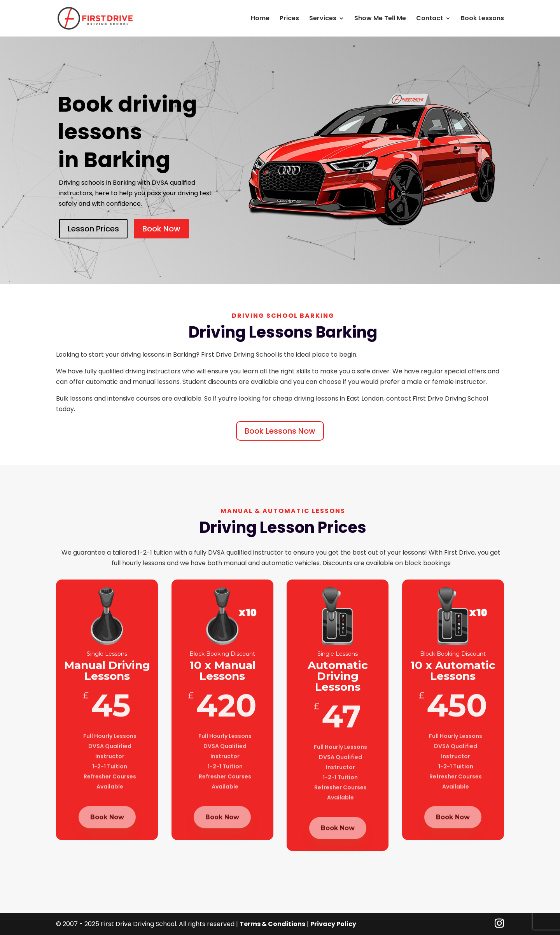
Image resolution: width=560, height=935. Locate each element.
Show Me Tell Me (380, 19)
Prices (289, 19)
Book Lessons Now (280, 431)
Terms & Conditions (272, 924)
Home (260, 19)
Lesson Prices (93, 229)
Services (323, 19)
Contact (430, 19)
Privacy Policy (333, 924)
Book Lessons (482, 19)
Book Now (161, 229)
